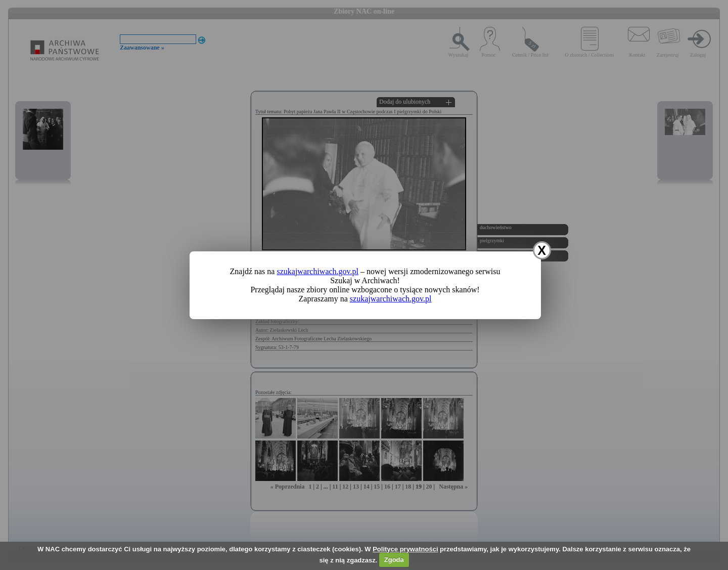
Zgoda (394, 560)
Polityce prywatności (405, 549)
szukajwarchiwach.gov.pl (317, 271)
